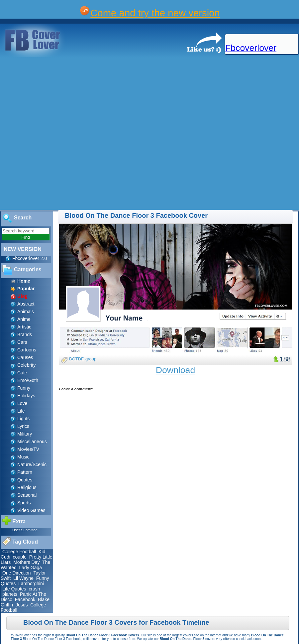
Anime (24, 319)
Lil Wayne (23, 578)
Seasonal (27, 495)
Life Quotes (14, 589)
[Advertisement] (76, 134)
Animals (26, 312)
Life (21, 411)
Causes (25, 357)
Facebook (25, 599)
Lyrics (23, 426)
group (91, 359)
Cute (22, 373)
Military (25, 434)
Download (176, 370)
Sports (24, 503)
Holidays (26, 396)
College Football (19, 552)
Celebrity (26, 365)
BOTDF (76, 359)
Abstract (26, 304)
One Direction (17, 573)
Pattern (25, 472)
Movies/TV (28, 449)
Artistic (24, 327)
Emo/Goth (28, 380)
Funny (24, 388)
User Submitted (25, 530)
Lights (23, 419)
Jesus (22, 605)
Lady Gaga (31, 568)
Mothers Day (26, 562)
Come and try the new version (155, 13)
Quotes (25, 480)
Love (22, 403)
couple (20, 557)
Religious (27, 487)
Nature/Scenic (32, 464)
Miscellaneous (32, 442)
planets (10, 594)
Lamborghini (31, 583)
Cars (22, 342)
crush (34, 589)
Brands (25, 334)
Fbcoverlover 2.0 (30, 258)
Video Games (31, 510)
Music (23, 457)
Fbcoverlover (251, 48)
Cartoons (27, 350)
